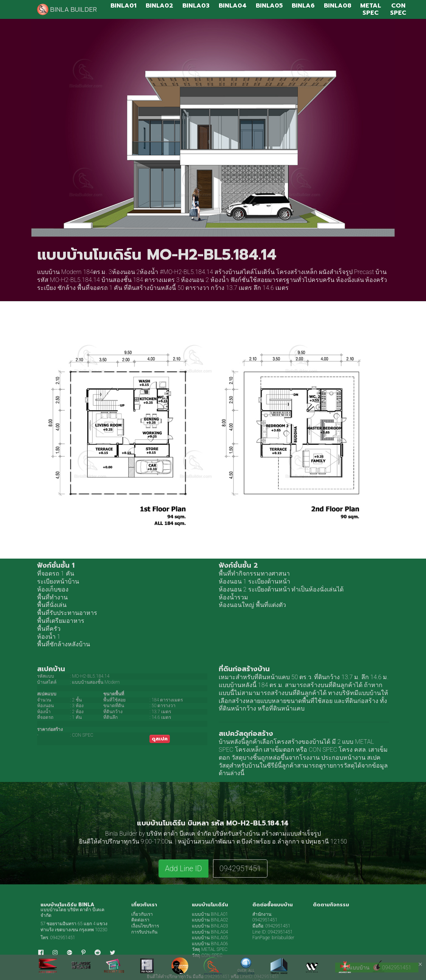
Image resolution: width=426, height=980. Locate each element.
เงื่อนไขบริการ (145, 926)
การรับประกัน (144, 932)
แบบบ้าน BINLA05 (210, 938)
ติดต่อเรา (140, 920)
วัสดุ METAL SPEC (210, 949)
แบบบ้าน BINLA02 (210, 920)
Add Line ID (183, 869)
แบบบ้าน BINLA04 (210, 932)
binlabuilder (283, 938)
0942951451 (240, 869)
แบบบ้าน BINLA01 (210, 914)
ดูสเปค (160, 739)
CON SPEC (323, 750)
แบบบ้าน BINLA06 (210, 944)
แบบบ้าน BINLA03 (210, 926)
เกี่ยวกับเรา (142, 914)
